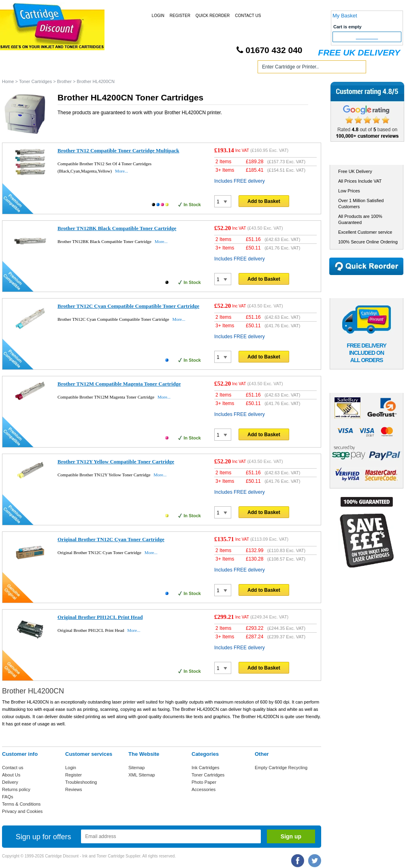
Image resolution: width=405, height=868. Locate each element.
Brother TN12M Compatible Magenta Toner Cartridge (119, 384)
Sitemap (136, 768)
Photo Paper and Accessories (204, 68)
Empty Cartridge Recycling (281, 768)
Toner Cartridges (125, 68)
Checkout (367, 37)
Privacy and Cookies (22, 811)
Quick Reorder (213, 16)
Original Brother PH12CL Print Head (100, 617)
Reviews (74, 789)
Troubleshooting (81, 782)
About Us (11, 775)
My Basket (345, 16)
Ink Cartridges (64, 68)
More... (122, 171)
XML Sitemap (142, 775)
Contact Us (248, 16)
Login (158, 16)
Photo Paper (204, 782)
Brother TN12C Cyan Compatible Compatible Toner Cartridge (128, 306)
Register (180, 16)
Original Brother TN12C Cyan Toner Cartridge (111, 539)
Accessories (204, 789)
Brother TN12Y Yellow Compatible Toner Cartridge (116, 462)
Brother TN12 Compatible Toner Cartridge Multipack (118, 150)
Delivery (10, 782)
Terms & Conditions (21, 804)
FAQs (8, 797)
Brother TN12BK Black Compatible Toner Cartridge (117, 228)
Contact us (13, 768)
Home (18, 68)
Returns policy (16, 789)
